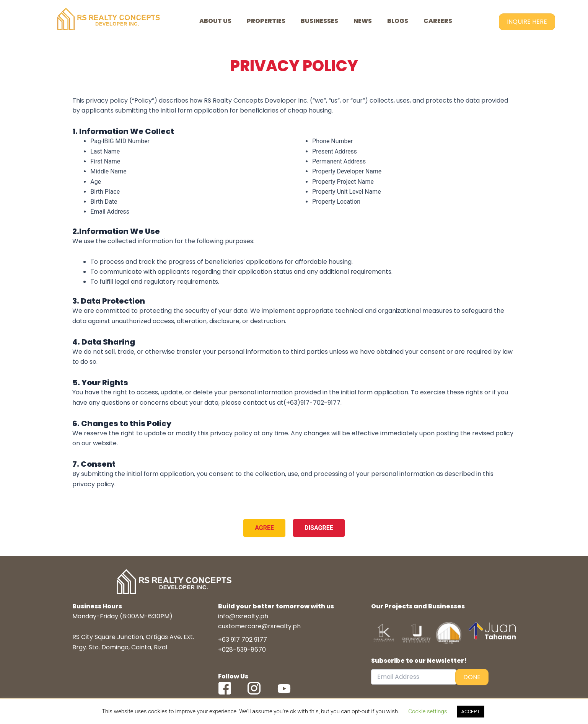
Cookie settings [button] (428, 711)
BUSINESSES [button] (319, 21)
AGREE (264, 529)
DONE (472, 678)
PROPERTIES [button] (266, 21)
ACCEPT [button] (471, 712)
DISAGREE (319, 529)
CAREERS (438, 21)
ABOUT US (215, 21)
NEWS (363, 21)
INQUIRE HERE (527, 22)
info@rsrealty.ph (243, 618)
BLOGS (398, 21)
